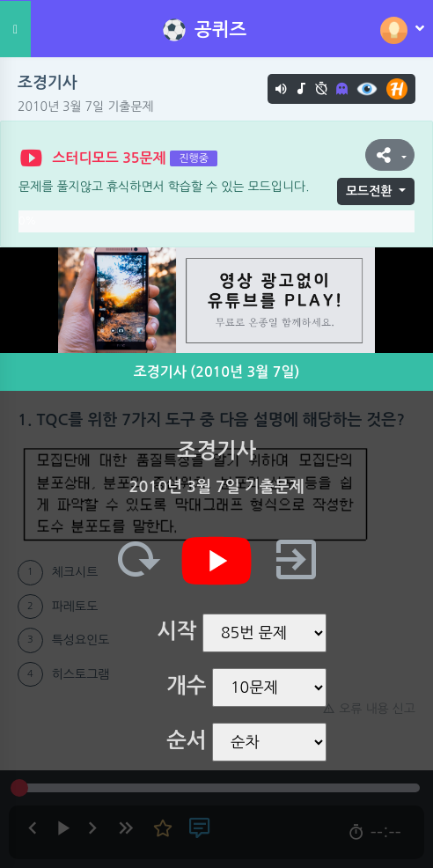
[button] (390, 155)
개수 (186, 686)
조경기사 (48, 83)
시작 (176, 631)
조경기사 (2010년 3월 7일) (217, 372)
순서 (186, 740)
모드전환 (369, 191)
